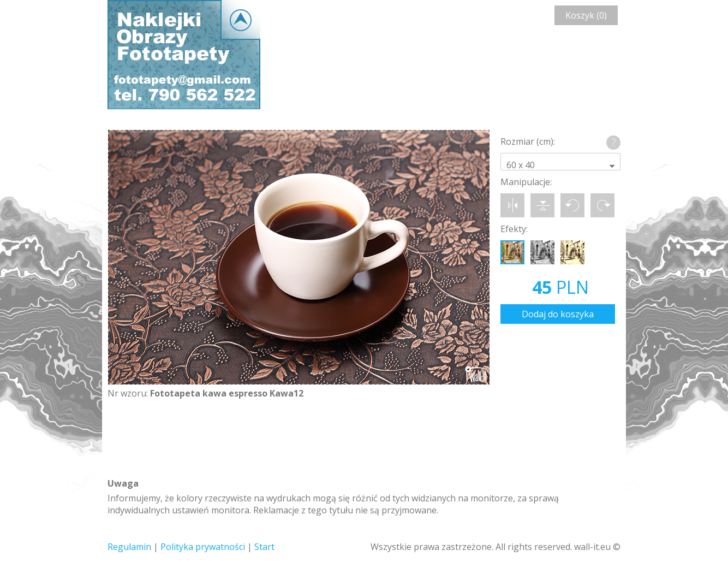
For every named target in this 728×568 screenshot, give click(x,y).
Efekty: (514, 229)
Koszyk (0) (586, 15)
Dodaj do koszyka (558, 314)
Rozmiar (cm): (528, 141)
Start (264, 547)
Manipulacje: (526, 182)
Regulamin (129, 547)
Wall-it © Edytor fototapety (184, 55)
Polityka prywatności (203, 547)
